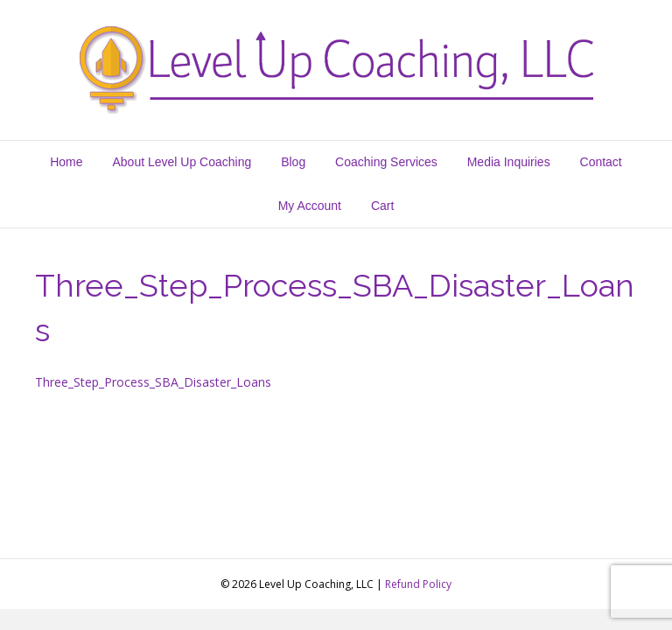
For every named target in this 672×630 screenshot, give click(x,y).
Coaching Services (386, 162)
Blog (293, 162)
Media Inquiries (509, 162)
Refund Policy (418, 584)
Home (66, 162)
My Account (310, 206)
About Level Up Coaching (182, 162)
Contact (601, 162)
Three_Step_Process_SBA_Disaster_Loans (153, 382)
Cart (382, 206)
